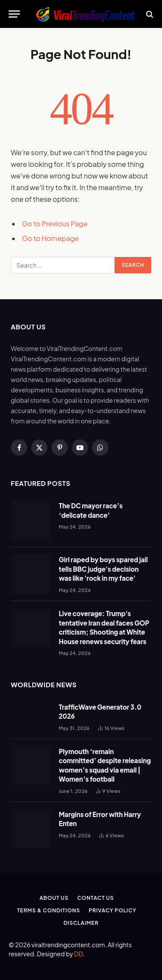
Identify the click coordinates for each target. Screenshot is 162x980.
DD (78, 954)
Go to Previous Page (55, 224)
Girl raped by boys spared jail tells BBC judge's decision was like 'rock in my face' (103, 569)
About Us (54, 898)
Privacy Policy (112, 910)
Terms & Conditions (48, 910)
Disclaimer (81, 923)
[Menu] (14, 14)
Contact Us (96, 898)
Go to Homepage (51, 238)
